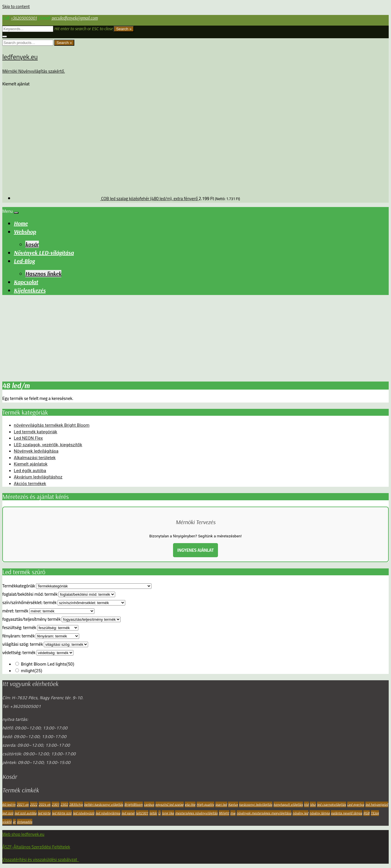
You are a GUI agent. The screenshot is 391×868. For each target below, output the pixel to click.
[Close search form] (5, 37)
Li (160, 813)
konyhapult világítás (288, 804)
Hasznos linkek (43, 274)
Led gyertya (356, 804)
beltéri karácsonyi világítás (104, 804)
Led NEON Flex (28, 438)
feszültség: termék (19, 627)
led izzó (8, 813)
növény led (300, 813)
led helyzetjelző (377, 804)
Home (21, 223)
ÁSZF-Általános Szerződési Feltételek (36, 847)
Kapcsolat (26, 282)
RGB (367, 813)
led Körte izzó (62, 813)
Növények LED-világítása (44, 253)
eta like (190, 804)
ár (14, 822)
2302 (64, 804)
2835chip (76, 804)
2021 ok (23, 804)
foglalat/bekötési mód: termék (30, 594)
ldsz (313, 804)
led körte (44, 813)
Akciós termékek (30, 484)
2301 (55, 804)
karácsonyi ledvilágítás (256, 804)
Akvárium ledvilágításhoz (38, 477)
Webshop (25, 232)
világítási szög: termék (23, 644)
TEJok (375, 813)
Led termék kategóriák (36, 432)
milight (32, 671)
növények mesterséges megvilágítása (264, 813)
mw (233, 813)
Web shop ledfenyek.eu (23, 834)
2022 (34, 804)
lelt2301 (142, 813)
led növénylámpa (108, 813)
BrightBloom (134, 804)
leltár (153, 813)
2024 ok (45, 804)
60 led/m (9, 804)
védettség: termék (19, 653)
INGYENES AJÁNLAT (195, 550)
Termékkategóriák (19, 586)
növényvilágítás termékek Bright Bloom (52, 425)
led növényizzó (84, 813)
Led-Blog (24, 261)
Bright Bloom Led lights (48, 664)
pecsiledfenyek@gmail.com (75, 18)
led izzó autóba (25, 813)
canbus (149, 804)
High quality (205, 804)
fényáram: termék (19, 636)
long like (168, 813)
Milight (224, 813)
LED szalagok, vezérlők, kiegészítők (48, 445)
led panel (128, 813)
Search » (124, 29)
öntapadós (25, 822)
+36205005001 (24, 18)
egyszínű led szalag (170, 804)
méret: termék (15, 611)
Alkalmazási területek (35, 458)
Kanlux (233, 804)
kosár (32, 244)
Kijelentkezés (30, 290)
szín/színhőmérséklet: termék (30, 602)
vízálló (7, 822)
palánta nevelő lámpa (347, 813)
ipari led (221, 804)
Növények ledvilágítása (36, 451)
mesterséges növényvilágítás (196, 813)
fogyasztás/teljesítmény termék (32, 619)
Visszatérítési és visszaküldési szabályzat (41, 860)
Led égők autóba (30, 471)
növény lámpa (320, 813)
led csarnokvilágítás (332, 804)
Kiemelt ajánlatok (31, 464)
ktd (306, 804)
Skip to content (16, 6)
